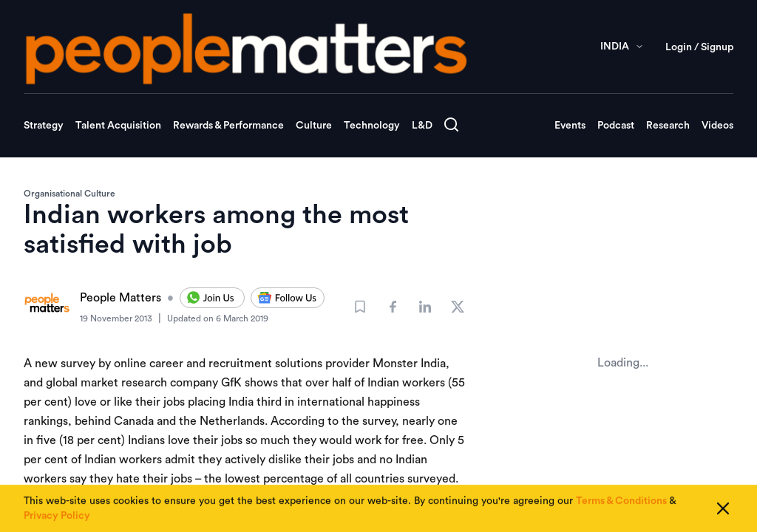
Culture (314, 126)
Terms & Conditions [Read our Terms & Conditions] (621, 502)
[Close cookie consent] (723, 510)
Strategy (44, 126)
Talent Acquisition (118, 126)
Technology (372, 126)
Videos (717, 126)
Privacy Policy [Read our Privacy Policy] (57, 517)
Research (668, 126)
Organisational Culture (69, 194)
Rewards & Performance (228, 126)
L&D (422, 126)
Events (570, 126)
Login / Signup (699, 47)
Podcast (616, 126)
